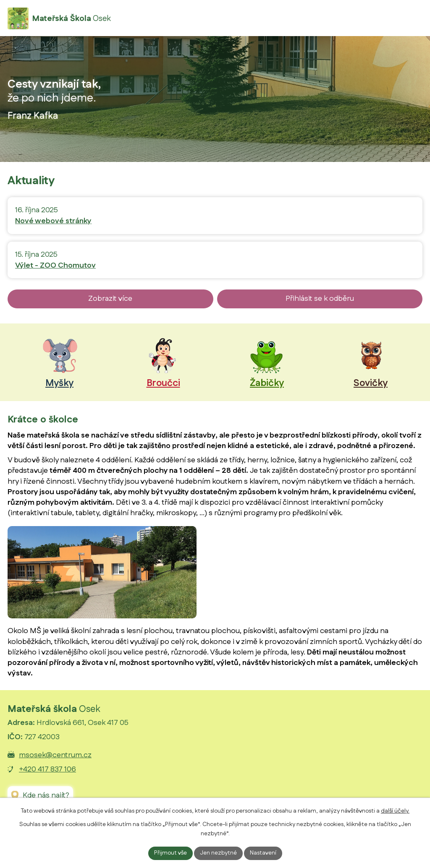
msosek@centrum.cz (55, 755)
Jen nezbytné (218, 853)
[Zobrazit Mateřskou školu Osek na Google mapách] (40, 796)
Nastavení (263, 853)
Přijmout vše (170, 853)
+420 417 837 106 (47, 769)
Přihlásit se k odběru (320, 299)
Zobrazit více (110, 299)
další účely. (395, 811)
